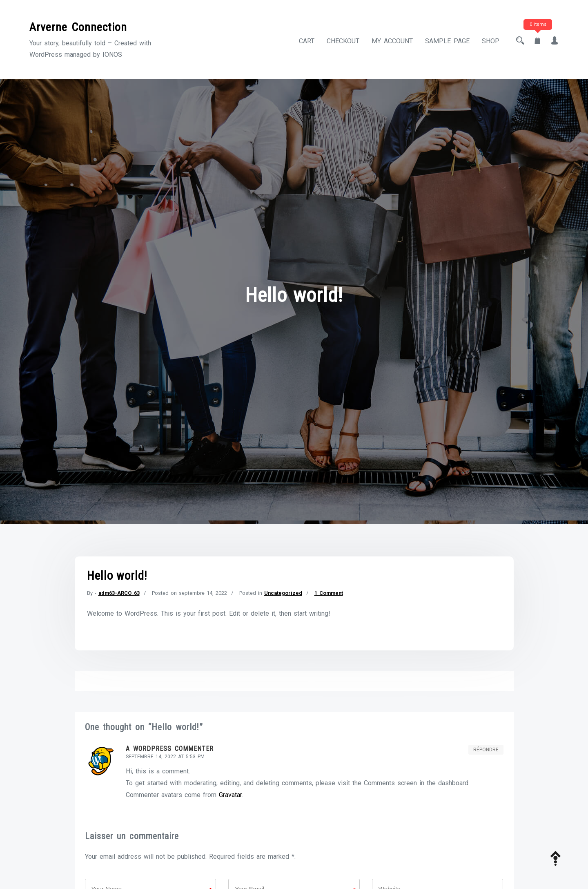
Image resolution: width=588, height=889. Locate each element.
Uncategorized (283, 593)
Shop (491, 41)
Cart (307, 41)
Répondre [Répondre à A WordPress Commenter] (486, 750)
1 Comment (329, 593)
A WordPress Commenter (170, 749)
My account (392, 41)
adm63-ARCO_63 (119, 593)
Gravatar (230, 795)
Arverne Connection (78, 27)
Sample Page (447, 41)
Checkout (343, 41)
